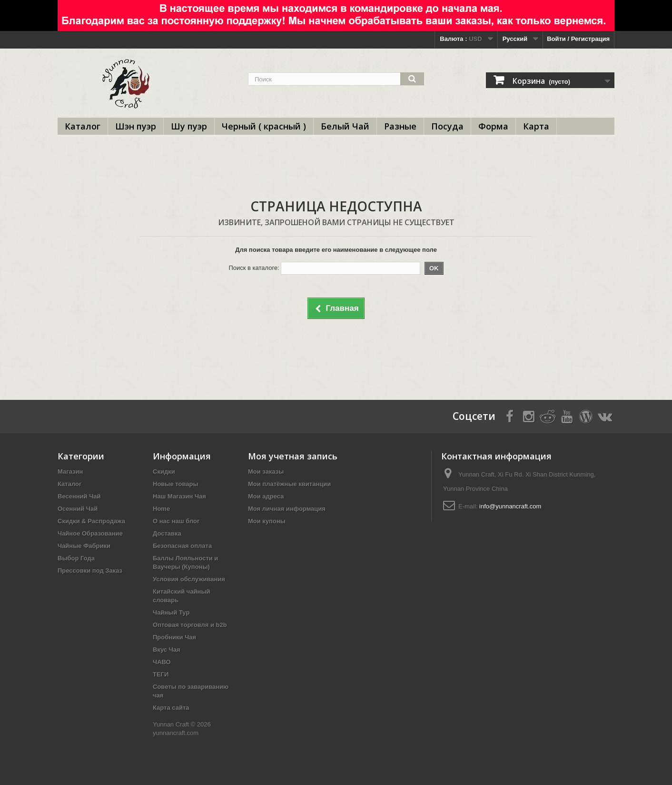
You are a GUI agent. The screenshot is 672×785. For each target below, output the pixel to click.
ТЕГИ (161, 674)
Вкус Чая (167, 650)
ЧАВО (162, 662)
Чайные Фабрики (84, 546)
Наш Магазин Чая (179, 496)
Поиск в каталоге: (254, 268)
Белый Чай (345, 126)
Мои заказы (266, 472)
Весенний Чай (79, 496)
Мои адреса (266, 496)
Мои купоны (267, 521)
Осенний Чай (78, 509)
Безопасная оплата (182, 546)
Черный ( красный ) (264, 126)
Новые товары (176, 484)
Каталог (83, 126)
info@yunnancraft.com (510, 506)
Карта (536, 126)
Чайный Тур (171, 612)
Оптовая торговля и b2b (190, 625)
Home (161, 509)
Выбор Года (76, 558)
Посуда (447, 126)
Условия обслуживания (189, 579)
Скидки (164, 472)
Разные (400, 126)
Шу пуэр (189, 126)
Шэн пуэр (136, 126)
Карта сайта (171, 708)
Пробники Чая (174, 637)
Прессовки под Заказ (90, 571)
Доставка (167, 533)
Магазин (70, 472)
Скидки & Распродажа (91, 521)
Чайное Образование (90, 533)
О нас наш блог (176, 521)
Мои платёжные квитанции (289, 484)
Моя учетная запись (293, 456)
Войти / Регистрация (578, 39)
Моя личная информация (287, 509)
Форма (493, 126)
